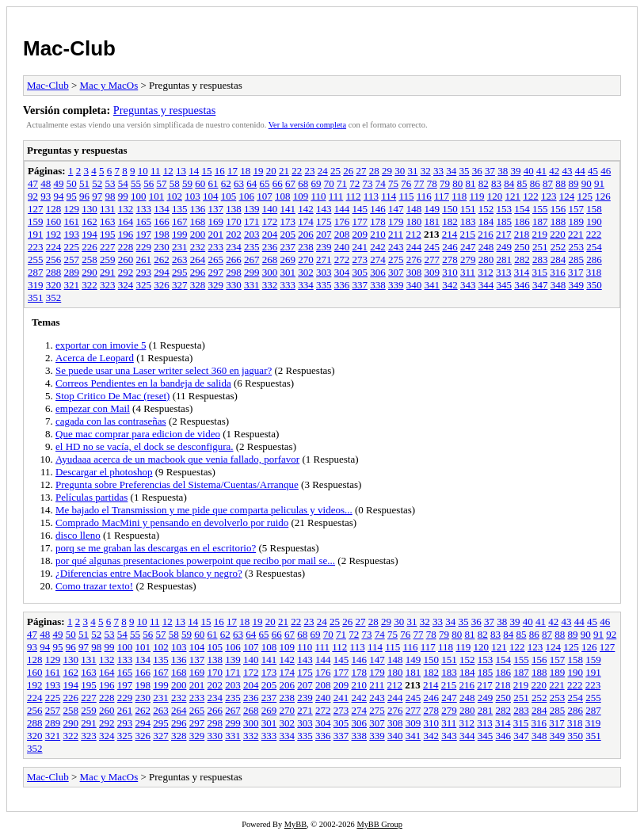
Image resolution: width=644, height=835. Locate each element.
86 (535, 183)
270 (306, 259)
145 (360, 209)
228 (126, 247)
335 (324, 285)
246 (450, 247)
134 (162, 209)
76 (406, 183)
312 (486, 272)
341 (433, 285)
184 (486, 221)
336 (342, 285)
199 (180, 234)
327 (180, 285)
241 (360, 247)
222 (594, 234)
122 (531, 196)
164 (126, 221)
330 (234, 285)
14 (194, 171)
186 (522, 221)
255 (36, 259)
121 (513, 196)
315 (540, 272)
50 (72, 183)
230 (162, 247)
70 (329, 183)
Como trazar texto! (94, 586)
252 (558, 247)
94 (59, 196)
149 (433, 209)
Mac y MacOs (109, 85)
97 (97, 196)
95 (72, 196)
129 (72, 209)
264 (198, 259)
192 (54, 234)
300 (270, 272)
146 (378, 209)
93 (46, 196)
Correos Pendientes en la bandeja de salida (143, 383)
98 (111, 196)
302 (306, 272)
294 (162, 272)
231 (180, 247)
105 (229, 196)
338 (378, 285)
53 (111, 183)
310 (450, 272)
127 (36, 209)
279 (468, 259)
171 (252, 221)
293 (144, 272)
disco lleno (78, 535)
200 (198, 234)
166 (162, 221)
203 (252, 234)
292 (126, 272)
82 (484, 183)
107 (265, 196)
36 (477, 171)
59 (187, 183)
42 (554, 171)
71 (342, 183)
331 (252, 285)
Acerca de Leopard (95, 358)
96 (84, 196)
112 (354, 196)
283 (540, 259)
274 (378, 259)
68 (303, 183)
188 (558, 221)
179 (396, 221)
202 (234, 234)
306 (378, 272)
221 (576, 234)
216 (486, 234)
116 (424, 196)
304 (342, 272)
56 (149, 183)
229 (144, 247)
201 (216, 234)
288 (54, 272)
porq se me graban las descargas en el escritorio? (156, 548)
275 (396, 259)
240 (342, 247)
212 (413, 234)
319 (36, 285)
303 (324, 272)
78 (432, 183)
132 (126, 209)
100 (139, 196)
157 (577, 209)
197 (144, 234)
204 (270, 234)
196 (126, 234)
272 (342, 259)
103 (192, 196)
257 (72, 259)
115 (406, 196)
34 (451, 171)
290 (90, 272)
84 (509, 183)
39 (515, 171)
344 (486, 285)
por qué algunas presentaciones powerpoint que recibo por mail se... (195, 560)
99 (123, 196)
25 (335, 171)
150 (450, 209)
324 (126, 285)
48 (46, 183)
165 (144, 221)
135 (180, 209)
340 (414, 285)
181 (433, 221)
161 (72, 221)
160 (54, 221)
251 (540, 247)
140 (270, 209)
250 (522, 247)
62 (226, 183)
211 (396, 234)
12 (168, 171)
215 (468, 234)
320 (54, 285)
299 (252, 272)
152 (486, 209)
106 (247, 196)
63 (239, 183)
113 (371, 196)
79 (445, 183)
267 (252, 259)
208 (342, 234)
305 (360, 272)
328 (198, 285)
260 (126, 259)
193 (72, 234)
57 (162, 183)
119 (477, 196)
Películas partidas (91, 497)
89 (574, 183)
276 (414, 259)
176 (342, 221)
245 (433, 247)
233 (216, 247)
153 (505, 209)
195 (108, 234)
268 (270, 259)
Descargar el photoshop (104, 472)
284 (558, 259)
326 (162, 285)
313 (504, 272)
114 (389, 196)
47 (33, 183)
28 (374, 171)
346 (522, 285)
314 (522, 272)
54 (123, 183)
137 (216, 209)
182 (450, 221)
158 (594, 209)
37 (490, 171)
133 (144, 209)
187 (540, 221)
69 (316, 183)
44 (580, 171)
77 (419, 183)
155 (540, 209)
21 (284, 171)
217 (504, 234)
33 (438, 171)
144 (342, 209)
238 (306, 247)
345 (505, 285)
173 (288, 221)
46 (606, 171)
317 (576, 272)
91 (599, 183)
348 (558, 285)
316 (558, 272)
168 (198, 221)
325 (144, 285)
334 (306, 285)
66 (278, 183)
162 (90, 221)
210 (378, 234)
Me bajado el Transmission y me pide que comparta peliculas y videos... (204, 510)
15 (206, 171)
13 (181, 171)
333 (288, 285)
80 (457, 183)
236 (270, 247)
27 (361, 171)
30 (400, 171)
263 (180, 259)
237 (288, 247)
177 (360, 221)
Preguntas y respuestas (164, 110)
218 (522, 234)
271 (324, 259)
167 (180, 221)
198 (162, 234)
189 (577, 221)
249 (505, 247)
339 (396, 285)
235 (252, 247)
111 (336, 196)
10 (143, 171)
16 (220, 171)
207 (324, 234)
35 (464, 171)
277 (433, 259)
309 (433, 272)
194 (90, 234)
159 (36, 221)
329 (216, 285)
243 (396, 247)
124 (567, 196)
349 (577, 285)
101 (157, 196)
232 (198, 247)
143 (324, 209)
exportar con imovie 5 (101, 345)
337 (360, 285)
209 (360, 234)
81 (471, 183)
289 (72, 272)
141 (288, 209)
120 (495, 196)
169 (216, 221)
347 (540, 285)
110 (319, 196)
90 (587, 183)
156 (558, 209)
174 (306, 221)
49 (59, 183)
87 (548, 183)
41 (541, 171)
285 (577, 259)
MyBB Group (379, 824)
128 (54, 209)
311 (468, 272)
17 (232, 171)
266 (234, 259)
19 (258, 171)
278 (450, 259)
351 (36, 297)
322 (90, 285)
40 (529, 171)
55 (136, 183)
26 (348, 171)
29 (387, 171)
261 (144, 259)
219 (540, 234)
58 (175, 183)
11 (156, 171)
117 (442, 196)
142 (306, 209)
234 (234, 247)
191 (36, 234)
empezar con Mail (93, 408)
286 (594, 259)
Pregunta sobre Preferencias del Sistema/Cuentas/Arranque (177, 484)
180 (414, 221)
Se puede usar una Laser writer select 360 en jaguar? (164, 370)
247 (468, 247)
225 (72, 247)
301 (288, 272)
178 (378, 221)
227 (108, 247)
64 (252, 183)
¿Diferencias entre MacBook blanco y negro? (149, 573)
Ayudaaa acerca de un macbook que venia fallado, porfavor (177, 459)
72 (354, 183)
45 (593, 171)
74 (381, 183)
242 (378, 247)
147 (396, 209)
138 (234, 209)
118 (459, 196)
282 (522, 259)
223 (36, 247)
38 (503, 171)
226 (90, 247)
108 (283, 196)
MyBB (295, 824)
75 (393, 183)
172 (270, 221)
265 (216, 259)
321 (72, 285)
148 (414, 209)
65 (265, 183)
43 (567, 171)
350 (594, 285)
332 (270, 285)
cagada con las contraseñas (111, 421)
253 (577, 247)
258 (90, 259)
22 (297, 171)
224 (54, 247)
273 (360, 259)
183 (468, 221)
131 (108, 209)
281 (505, 259)
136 (198, 209)
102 (175, 196)
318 (594, 272)
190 (594, 221)
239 (324, 247)
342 (450, 285)
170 (234, 221)
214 (450, 234)
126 (603, 196)
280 (486, 259)
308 (414, 272)
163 (108, 221)
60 (200, 183)
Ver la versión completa (307, 125)
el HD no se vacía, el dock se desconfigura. (145, 446)
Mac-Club (69, 48)
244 (414, 247)
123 (549, 196)
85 (522, 183)
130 (90, 209)
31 (412, 171)
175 (324, 221)
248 (486, 247)
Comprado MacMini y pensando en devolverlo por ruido (172, 522)
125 (585, 196)
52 (97, 183)
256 (54, 259)
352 (54, 297)
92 (33, 196)
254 (594, 247)
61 (213, 183)
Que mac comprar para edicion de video (138, 434)
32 (426, 171)
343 (468, 285)
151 (468, 209)
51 (84, 183)
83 (496, 183)
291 (108, 272)
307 (396, 272)
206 (306, 234)
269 (288, 259)
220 (558, 234)
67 (290, 183)
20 (271, 171)
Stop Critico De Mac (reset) (112, 396)
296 (198, 272)
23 (309, 171)
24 (323, 171)
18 (245, 171)
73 (368, 183)
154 (522, 209)
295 (180, 272)
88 (560, 183)
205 (288, 234)
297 (216, 272)
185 (505, 221)
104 (211, 196)
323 (108, 285)
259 (108, 259)
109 (301, 196)
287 (36, 272)
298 (234, 272)
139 (252, 209)
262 (162, 259)
